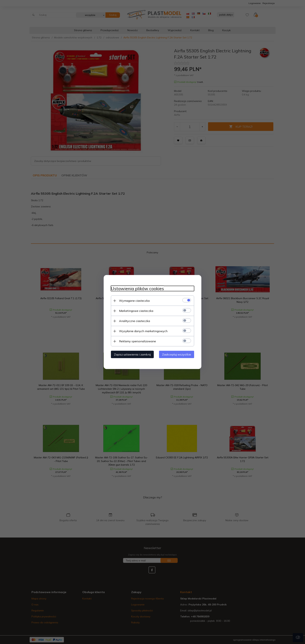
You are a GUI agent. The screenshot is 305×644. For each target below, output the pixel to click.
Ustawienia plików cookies (137, 289)
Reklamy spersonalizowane (137, 341)
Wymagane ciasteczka (134, 301)
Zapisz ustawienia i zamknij (132, 354)
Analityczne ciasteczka (135, 321)
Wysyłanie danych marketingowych (143, 331)
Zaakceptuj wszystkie (177, 354)
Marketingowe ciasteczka (136, 311)
